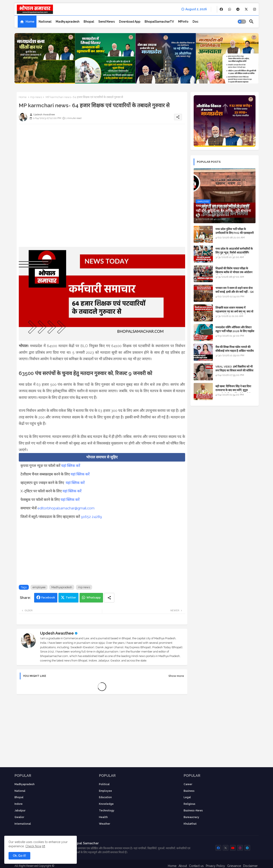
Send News (107, 22)
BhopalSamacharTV (159, 22)
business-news (193, 811)
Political (104, 784)
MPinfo (183, 22)
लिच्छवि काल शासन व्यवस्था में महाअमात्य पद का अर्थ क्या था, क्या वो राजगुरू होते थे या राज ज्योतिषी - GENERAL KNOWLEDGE (234, 314)
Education (105, 797)
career (188, 784)
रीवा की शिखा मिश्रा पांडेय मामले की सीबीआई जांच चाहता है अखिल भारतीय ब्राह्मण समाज (235, 351)
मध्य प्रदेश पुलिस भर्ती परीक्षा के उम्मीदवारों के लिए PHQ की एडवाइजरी (235, 231)
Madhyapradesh (68, 22)
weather (105, 824)
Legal (187, 797)
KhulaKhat (190, 824)
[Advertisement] (102, 157)
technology (107, 811)
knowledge (106, 804)
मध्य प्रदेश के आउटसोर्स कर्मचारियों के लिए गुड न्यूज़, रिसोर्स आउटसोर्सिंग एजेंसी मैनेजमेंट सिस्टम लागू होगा (234, 253)
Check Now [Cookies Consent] (33, 846)
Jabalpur (20, 811)
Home (30, 22)
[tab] (27, 22)
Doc (195, 22)
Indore (19, 804)
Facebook (48, 597)
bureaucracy (191, 817)
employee (39, 587)
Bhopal (89, 22)
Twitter (71, 597)
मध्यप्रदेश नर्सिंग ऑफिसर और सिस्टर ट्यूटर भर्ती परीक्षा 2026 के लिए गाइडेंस (235, 329)
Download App (130, 22)
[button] (242, 22)
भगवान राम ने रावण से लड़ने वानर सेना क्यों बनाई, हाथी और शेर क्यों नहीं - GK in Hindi (235, 292)
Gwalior (19, 817)
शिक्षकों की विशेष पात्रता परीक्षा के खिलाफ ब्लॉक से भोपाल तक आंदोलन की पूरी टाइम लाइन (234, 272)
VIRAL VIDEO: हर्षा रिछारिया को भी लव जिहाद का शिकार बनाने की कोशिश (234, 369)
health (103, 817)
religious (190, 804)
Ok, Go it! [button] (19, 856)
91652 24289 (91, 517)
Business (189, 791)
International (23, 824)
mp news (36, 97)
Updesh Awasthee (57, 633)
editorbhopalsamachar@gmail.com (66, 508)
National (45, 22)
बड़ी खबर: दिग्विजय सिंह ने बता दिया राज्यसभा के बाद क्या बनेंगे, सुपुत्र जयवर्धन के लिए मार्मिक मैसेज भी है (233, 390)
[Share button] (109, 598)
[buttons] (221, 9)
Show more (176, 676)
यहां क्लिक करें (71, 466)
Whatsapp (94, 597)
